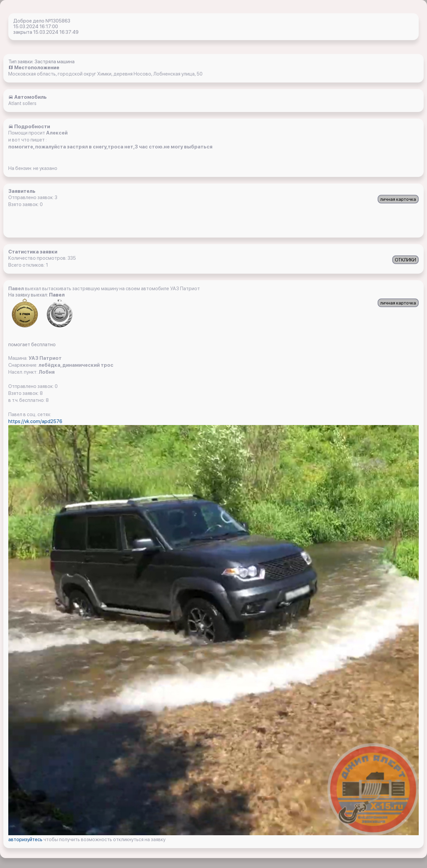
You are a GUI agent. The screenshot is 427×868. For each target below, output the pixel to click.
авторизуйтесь (26, 840)
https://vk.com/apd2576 (35, 421)
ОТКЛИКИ (405, 260)
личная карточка (398, 199)
